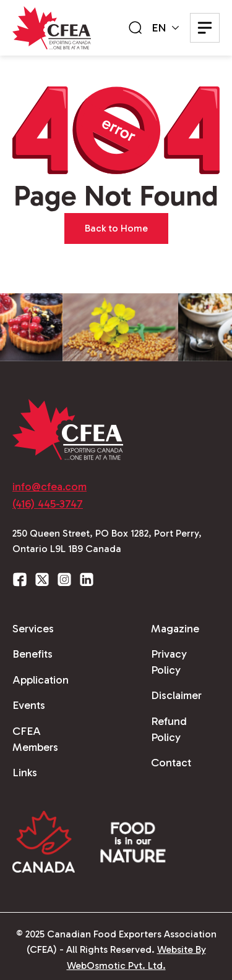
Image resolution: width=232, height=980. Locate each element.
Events (29, 705)
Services (33, 629)
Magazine (175, 629)
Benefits (32, 654)
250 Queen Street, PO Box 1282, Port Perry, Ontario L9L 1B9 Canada (107, 541)
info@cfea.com (49, 487)
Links (25, 773)
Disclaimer (176, 695)
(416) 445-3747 (48, 504)
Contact (171, 763)
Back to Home (116, 228)
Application (41, 680)
